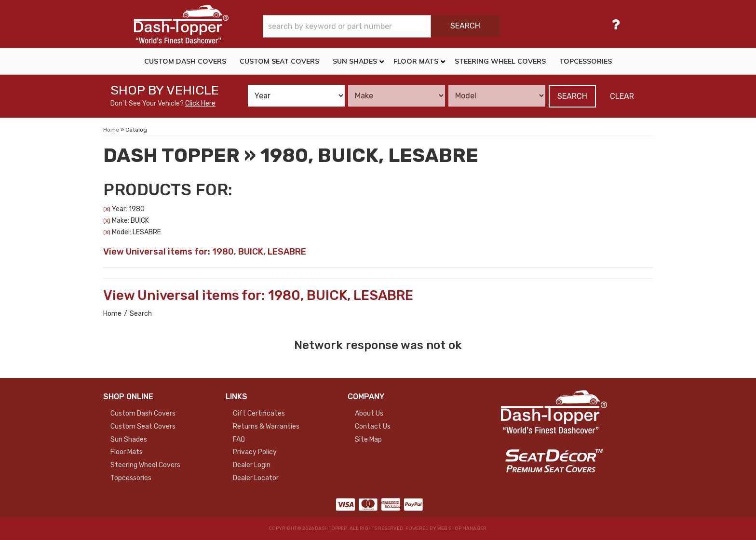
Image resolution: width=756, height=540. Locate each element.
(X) (107, 209)
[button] (403, 26)
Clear (622, 96)
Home (112, 314)
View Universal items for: (205, 252)
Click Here (200, 103)
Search (572, 96)
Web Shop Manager (462, 528)
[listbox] (296, 96)
